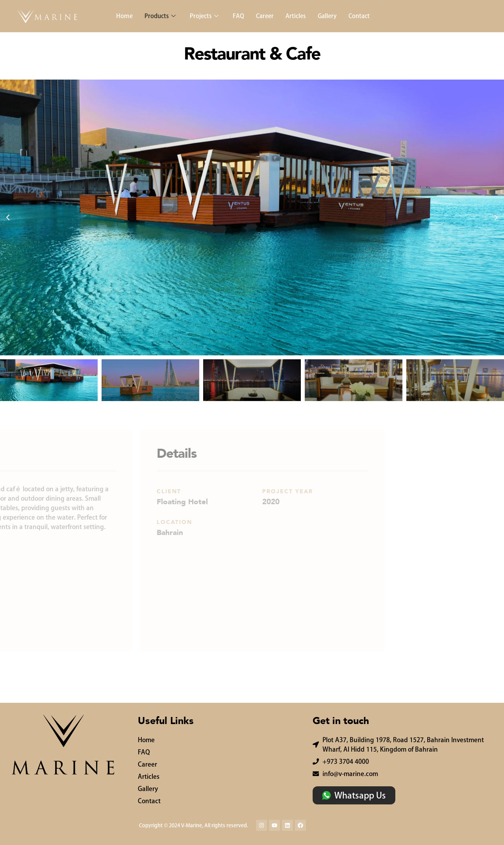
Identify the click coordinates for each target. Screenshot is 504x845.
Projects (204, 16)
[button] (8, 217)
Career (265, 16)
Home (124, 16)
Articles (296, 16)
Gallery (327, 16)
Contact (359, 16)
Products (160, 16)
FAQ (238, 16)
